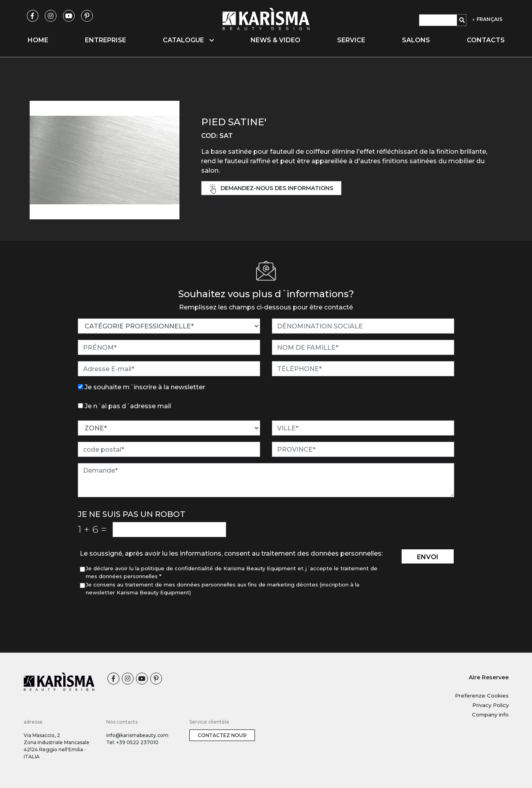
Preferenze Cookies (482, 696)
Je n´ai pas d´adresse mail (128, 406)
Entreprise (106, 40)
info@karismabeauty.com (137, 735)
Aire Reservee (489, 677)
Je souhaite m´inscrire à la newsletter (145, 387)
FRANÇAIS (489, 19)
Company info (490, 714)
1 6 (92, 529)
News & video (275, 40)
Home (38, 40)
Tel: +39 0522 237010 (132, 742)
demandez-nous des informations (272, 189)
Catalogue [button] (188, 40)
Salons (416, 40)
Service (351, 40)
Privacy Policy (490, 705)
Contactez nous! (222, 735)
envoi (428, 557)
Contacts (486, 40)
